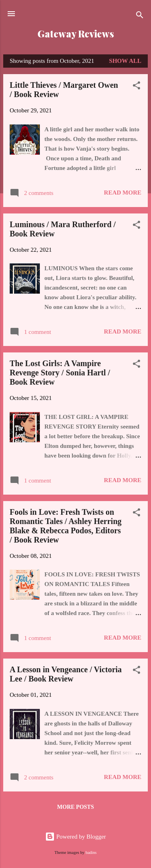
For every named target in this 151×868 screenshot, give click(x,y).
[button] (137, 87)
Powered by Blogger (75, 837)
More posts (75, 807)
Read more (123, 193)
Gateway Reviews (76, 34)
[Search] (140, 16)
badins (91, 852)
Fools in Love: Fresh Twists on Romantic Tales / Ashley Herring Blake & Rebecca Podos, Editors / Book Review (66, 526)
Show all (125, 61)
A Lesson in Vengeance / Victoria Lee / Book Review (66, 674)
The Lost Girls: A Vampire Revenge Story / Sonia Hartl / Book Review (60, 373)
